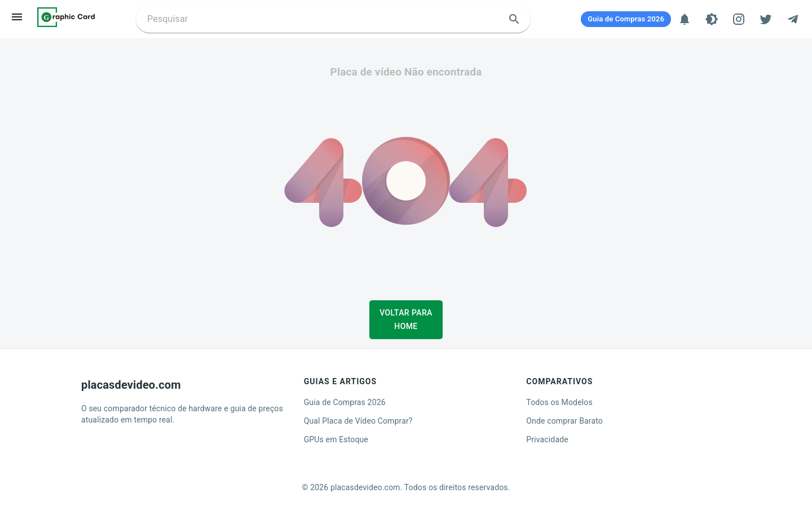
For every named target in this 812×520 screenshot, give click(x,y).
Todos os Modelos (559, 402)
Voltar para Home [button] (406, 320)
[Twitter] (766, 19)
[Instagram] (739, 19)
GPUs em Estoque (336, 439)
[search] (514, 19)
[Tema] (712, 19)
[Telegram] (793, 19)
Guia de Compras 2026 (345, 402)
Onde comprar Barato (564, 421)
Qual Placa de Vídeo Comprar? (358, 421)
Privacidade (547, 439)
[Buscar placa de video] (324, 19)
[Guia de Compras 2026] (626, 19)
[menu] (17, 17)
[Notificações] (685, 19)
